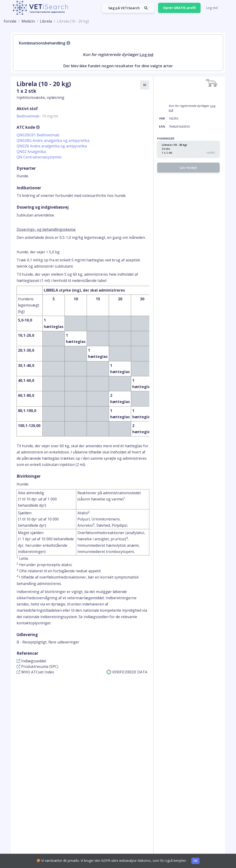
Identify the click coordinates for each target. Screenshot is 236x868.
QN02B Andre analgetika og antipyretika (52, 146)
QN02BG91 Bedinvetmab (38, 135)
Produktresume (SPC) (37, 666)
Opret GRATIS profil (179, 8)
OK (195, 861)
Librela (46, 21)
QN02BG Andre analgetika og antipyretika (53, 140)
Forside (10, 21)
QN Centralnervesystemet (39, 157)
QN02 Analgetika (31, 152)
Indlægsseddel (31, 661)
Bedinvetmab (37, 116)
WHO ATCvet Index (35, 672)
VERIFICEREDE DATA (127, 672)
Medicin (28, 21)
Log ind (212, 8)
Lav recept (189, 168)
